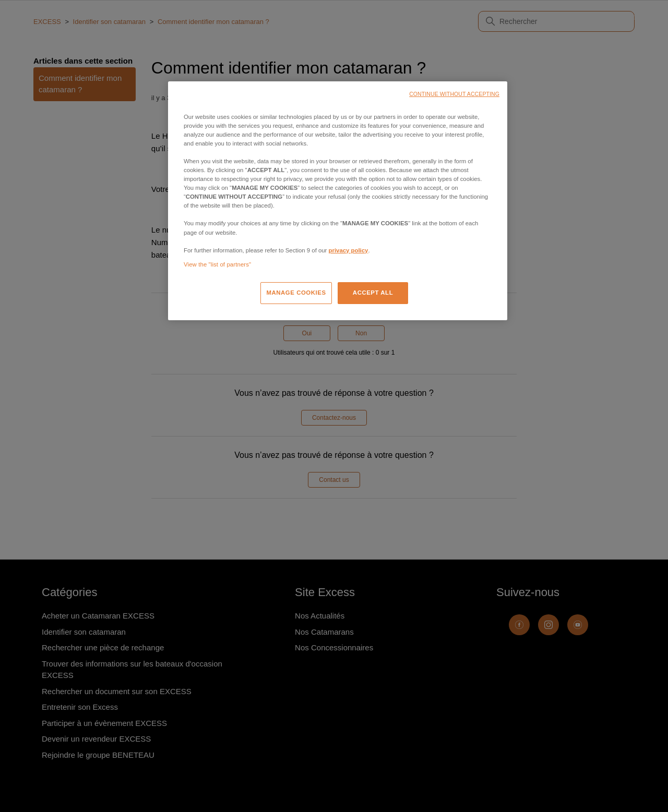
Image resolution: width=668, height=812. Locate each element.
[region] (338, 201)
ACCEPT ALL (373, 293)
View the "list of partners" (217, 264)
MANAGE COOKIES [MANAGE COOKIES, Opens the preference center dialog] (296, 293)
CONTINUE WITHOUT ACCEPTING (454, 94)
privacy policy (349, 250)
